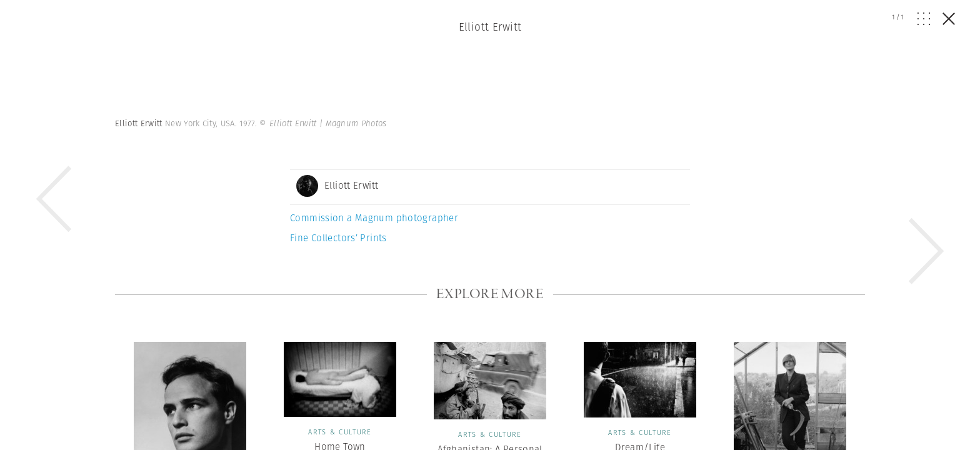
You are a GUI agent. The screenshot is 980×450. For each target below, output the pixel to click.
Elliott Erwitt (490, 27)
